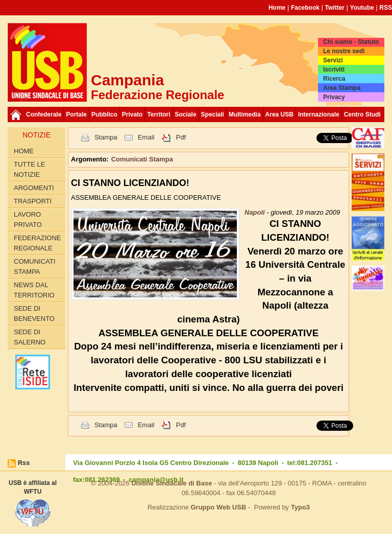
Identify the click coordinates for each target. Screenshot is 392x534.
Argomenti (34, 188)
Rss (24, 463)
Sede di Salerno (30, 337)
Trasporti (33, 201)
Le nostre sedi (344, 51)
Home (277, 8)
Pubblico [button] (104, 114)
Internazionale (319, 114)
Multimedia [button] (245, 114)
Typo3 (300, 507)
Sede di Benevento (34, 314)
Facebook (305, 8)
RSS (386, 8)
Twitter (335, 8)
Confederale (44, 114)
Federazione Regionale (37, 243)
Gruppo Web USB (218, 507)
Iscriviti (334, 69)
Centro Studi (362, 114)
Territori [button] (158, 114)
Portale (76, 114)
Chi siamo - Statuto (351, 42)
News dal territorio (34, 290)
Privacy (334, 97)
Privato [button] (132, 114)
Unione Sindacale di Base (171, 483)
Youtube (362, 8)
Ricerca (334, 79)
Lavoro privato (28, 219)
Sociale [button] (186, 114)
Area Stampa (342, 88)
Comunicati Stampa (34, 266)
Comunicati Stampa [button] (142, 159)
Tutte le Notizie (29, 169)
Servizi (333, 60)
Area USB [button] (279, 114)
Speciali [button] (213, 114)
